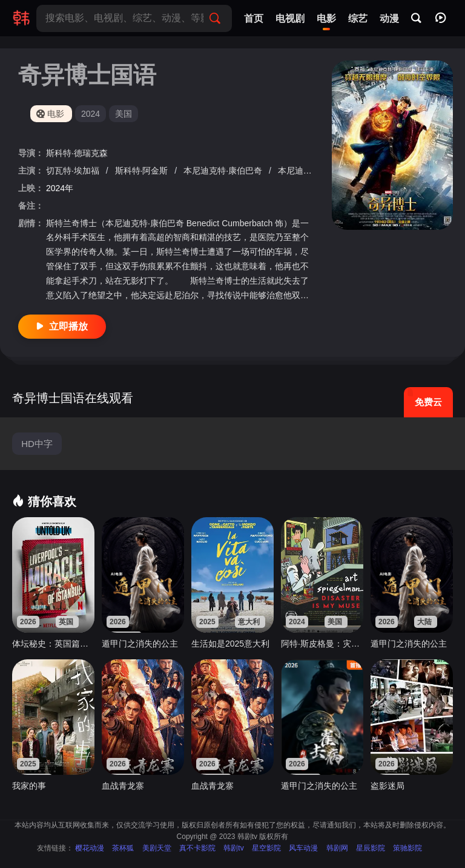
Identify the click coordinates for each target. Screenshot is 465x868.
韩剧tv (233, 848)
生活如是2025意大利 (230, 644)
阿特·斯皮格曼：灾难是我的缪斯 (322, 644)
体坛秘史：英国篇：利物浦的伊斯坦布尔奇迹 (53, 644)
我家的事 (29, 786)
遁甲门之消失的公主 (409, 644)
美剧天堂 (157, 848)
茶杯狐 (123, 848)
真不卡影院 (197, 848)
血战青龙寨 (123, 786)
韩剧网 (337, 848)
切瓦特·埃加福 (74, 171)
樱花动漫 (90, 848)
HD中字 (37, 444)
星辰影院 (371, 848)
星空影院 (266, 848)
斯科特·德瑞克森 (77, 153)
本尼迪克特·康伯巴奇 (224, 171)
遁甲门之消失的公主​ (140, 644)
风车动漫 (303, 848)
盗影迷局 (387, 786)
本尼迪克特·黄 (306, 171)
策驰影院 (407, 848)
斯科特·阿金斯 (143, 171)
